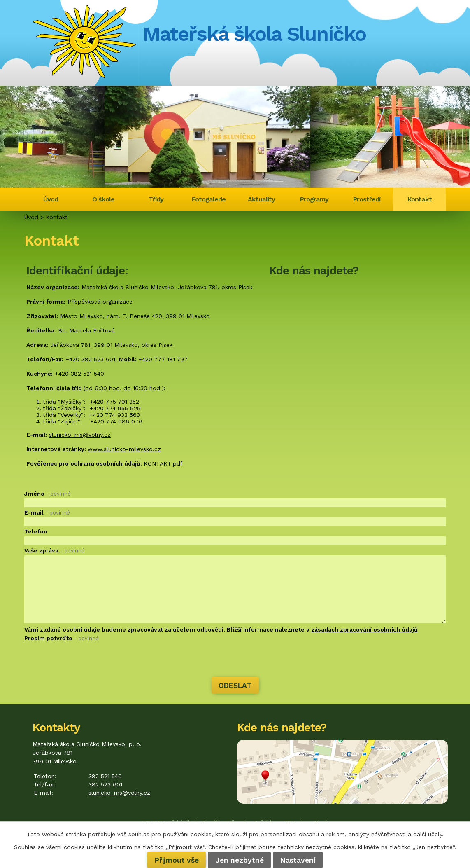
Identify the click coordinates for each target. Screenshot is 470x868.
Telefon (36, 531)
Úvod (51, 199)
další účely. (428, 834)
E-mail (47, 512)
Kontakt (420, 199)
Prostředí (367, 199)
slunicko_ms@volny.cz (80, 435)
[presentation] (87, 660)
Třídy (156, 199)
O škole (103, 199)
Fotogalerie (209, 199)
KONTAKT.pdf (163, 463)
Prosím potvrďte (62, 638)
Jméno (48, 494)
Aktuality (261, 199)
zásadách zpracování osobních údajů (364, 629)
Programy (314, 199)
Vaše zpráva (55, 550)
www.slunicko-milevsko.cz (124, 449)
